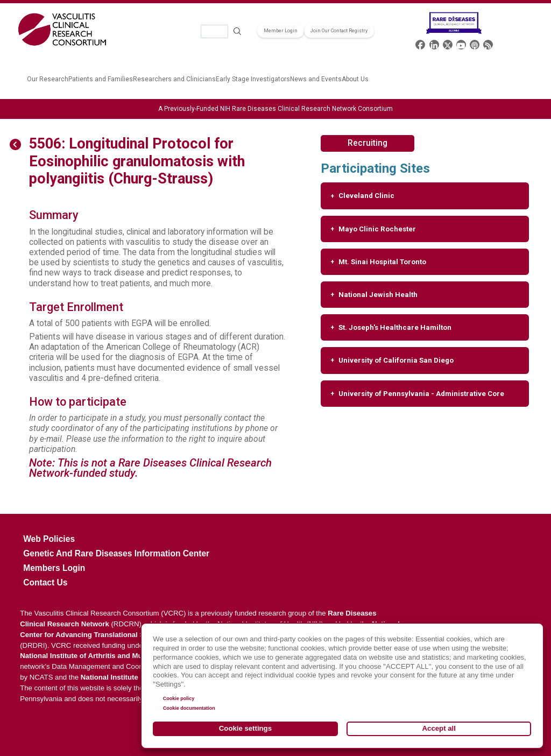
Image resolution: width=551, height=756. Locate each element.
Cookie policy (179, 698)
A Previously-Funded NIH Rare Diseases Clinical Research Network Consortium (275, 109)
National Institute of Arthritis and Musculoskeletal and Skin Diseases (136, 656)
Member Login (281, 31)
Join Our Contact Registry (339, 31)
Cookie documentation (189, 708)
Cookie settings (245, 728)
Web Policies (49, 539)
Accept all (439, 728)
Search (238, 31)
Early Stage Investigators (253, 79)
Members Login (54, 568)
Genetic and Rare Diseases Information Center (116, 553)
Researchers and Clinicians (174, 79)
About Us (355, 79)
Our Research (48, 79)
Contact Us (45, 582)
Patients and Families (101, 79)
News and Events (316, 79)
